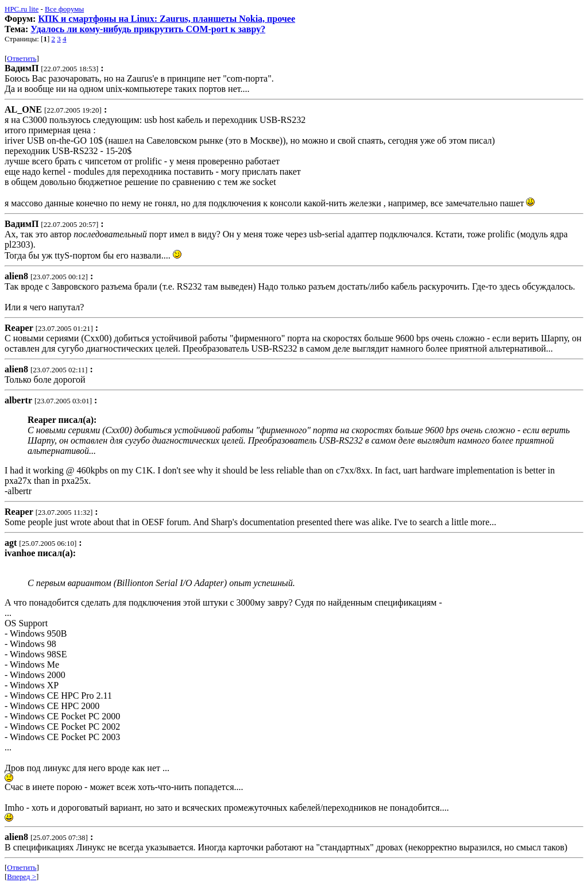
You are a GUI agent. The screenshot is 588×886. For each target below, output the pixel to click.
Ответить (22, 58)
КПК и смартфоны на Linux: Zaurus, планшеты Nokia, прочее (167, 19)
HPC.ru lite (22, 9)
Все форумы (64, 9)
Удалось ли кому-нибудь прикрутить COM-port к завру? (148, 29)
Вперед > (22, 877)
